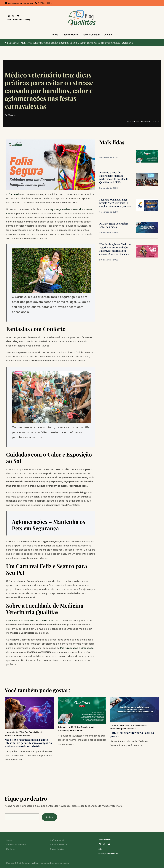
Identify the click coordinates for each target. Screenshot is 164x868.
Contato (108, 35)
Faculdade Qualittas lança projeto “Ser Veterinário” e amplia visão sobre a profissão (116, 203)
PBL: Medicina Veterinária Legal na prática (114, 225)
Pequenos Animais (21, 735)
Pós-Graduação (69, 648)
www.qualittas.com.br (108, 854)
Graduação (87, 648)
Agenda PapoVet (70, 35)
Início (55, 35)
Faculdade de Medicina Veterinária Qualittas (33, 621)
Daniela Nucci (35, 732)
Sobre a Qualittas (91, 35)
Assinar (49, 817)
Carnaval (14, 194)
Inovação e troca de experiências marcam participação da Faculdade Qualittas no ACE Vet (114, 177)
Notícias (9, 735)
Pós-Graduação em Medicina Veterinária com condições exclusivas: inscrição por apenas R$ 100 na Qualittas (115, 249)
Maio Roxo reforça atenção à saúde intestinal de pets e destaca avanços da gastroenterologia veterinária (77, 43)
